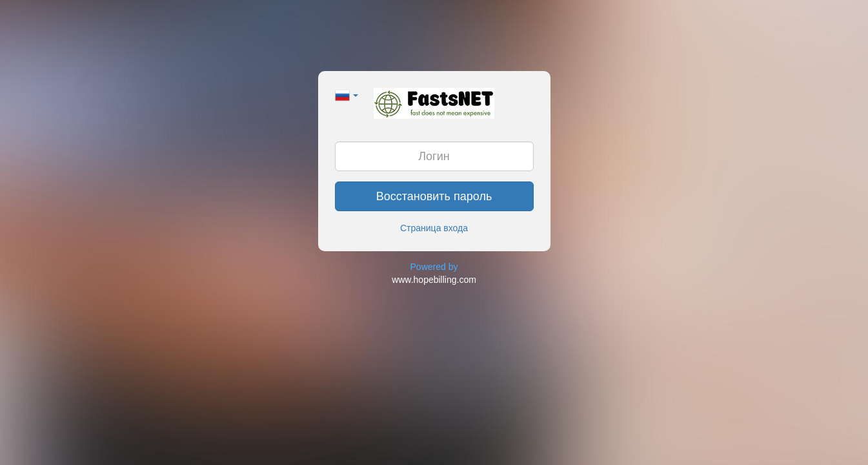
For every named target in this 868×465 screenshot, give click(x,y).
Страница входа (434, 228)
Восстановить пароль (434, 196)
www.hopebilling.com (434, 280)
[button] (347, 94)
